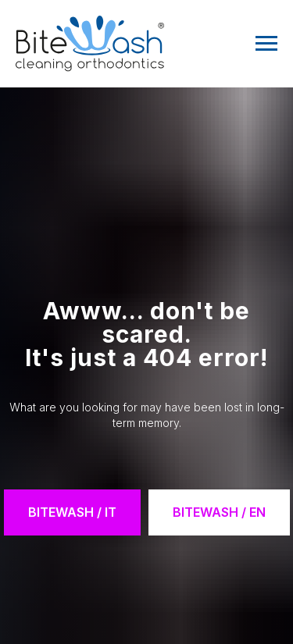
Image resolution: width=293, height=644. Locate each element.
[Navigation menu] (266, 44)
